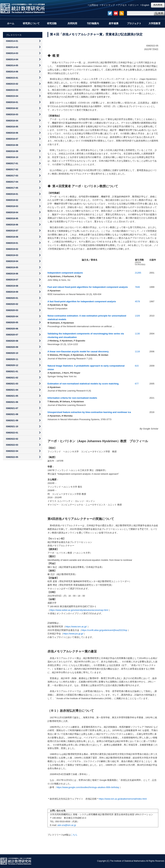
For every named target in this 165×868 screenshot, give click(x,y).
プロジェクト (134, 23)
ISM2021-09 (12, 420)
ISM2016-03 (12, 114)
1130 (137, 334)
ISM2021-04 (12, 390)
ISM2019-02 (12, 249)
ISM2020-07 (12, 335)
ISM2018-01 (12, 194)
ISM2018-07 (12, 231)
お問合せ (94, 5)
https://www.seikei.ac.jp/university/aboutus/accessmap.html (79, 610)
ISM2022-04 (12, 451)
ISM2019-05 (12, 267)
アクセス (122, 5)
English (146, 5)
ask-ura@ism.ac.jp (67, 825)
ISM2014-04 (12, 59)
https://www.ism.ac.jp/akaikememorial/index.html (123, 799)
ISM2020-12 (12, 365)
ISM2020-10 (12, 353)
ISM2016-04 (12, 121)
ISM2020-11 (12, 359)
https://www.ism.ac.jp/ (76, 627)
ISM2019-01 (12, 243)
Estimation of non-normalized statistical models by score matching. (83, 384)
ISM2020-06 (12, 329)
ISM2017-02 (12, 169)
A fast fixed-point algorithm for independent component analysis (82, 301)
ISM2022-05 (12, 457)
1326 (137, 316)
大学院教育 (155, 23)
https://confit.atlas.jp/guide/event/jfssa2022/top (104, 630)
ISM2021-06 (12, 402)
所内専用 (158, 5)
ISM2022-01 (12, 433)
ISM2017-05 (12, 188)
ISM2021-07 (12, 408)
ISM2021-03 (12, 384)
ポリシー (134, 5)
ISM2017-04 (12, 182)
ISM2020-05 (12, 322)
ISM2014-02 (12, 47)
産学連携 (114, 23)
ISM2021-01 (12, 371)
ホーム (11, 23)
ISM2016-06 (12, 133)
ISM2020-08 (12, 341)
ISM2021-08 (12, 414)
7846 (137, 287)
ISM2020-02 (12, 304)
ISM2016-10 (12, 157)
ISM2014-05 (12, 65)
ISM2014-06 (12, 72)
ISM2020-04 (12, 316)
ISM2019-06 (12, 274)
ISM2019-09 (12, 292)
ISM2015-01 (12, 78)
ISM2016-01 (12, 102)
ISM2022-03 (12, 445)
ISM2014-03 (12, 53)
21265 (138, 273)
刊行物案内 (93, 23)
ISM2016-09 (12, 151)
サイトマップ (108, 5)
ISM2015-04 (12, 96)
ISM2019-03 (12, 255)
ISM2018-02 (12, 200)
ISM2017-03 (12, 176)
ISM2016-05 (12, 127)
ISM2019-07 (12, 280)
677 (137, 384)
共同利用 (72, 23)
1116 (137, 351)
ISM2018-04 (12, 212)
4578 (137, 301)
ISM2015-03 (12, 90)
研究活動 (52, 23)
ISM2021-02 (12, 378)
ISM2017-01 (12, 163)
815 (137, 366)
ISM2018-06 (12, 225)
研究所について (31, 23)
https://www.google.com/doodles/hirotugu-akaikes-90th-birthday (88, 787)
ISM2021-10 (12, 426)
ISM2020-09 (12, 347)
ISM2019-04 (12, 261)
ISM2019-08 (12, 286)
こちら (74, 835)
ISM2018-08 (12, 237)
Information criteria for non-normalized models (72, 398)
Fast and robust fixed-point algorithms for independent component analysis (88, 287)
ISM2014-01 (12, 41)
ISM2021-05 (12, 396)
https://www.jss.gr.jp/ (73, 634)
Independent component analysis (65, 273)
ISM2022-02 (12, 439)
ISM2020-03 (12, 310)
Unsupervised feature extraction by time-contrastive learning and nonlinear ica (89, 412)
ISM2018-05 (12, 218)
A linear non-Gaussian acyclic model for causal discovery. (78, 351)
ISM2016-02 (12, 108)
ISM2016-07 (12, 139)
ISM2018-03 (12, 206)
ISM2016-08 (12, 145)
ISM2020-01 (12, 298)
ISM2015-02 (12, 84)
